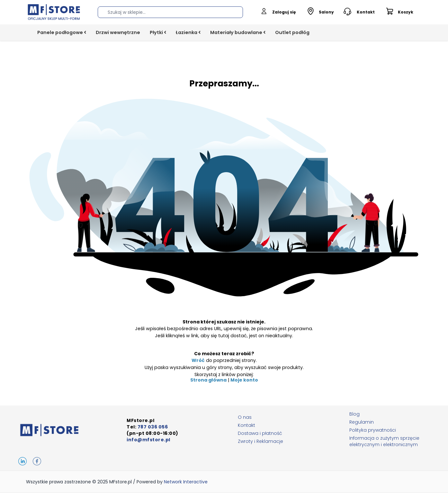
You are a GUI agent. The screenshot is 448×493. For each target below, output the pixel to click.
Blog (354, 414)
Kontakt (246, 425)
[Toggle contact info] (359, 12)
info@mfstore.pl (148, 440)
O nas (245, 417)
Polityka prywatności (373, 430)
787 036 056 (153, 427)
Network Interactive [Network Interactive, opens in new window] (186, 482)
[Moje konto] (278, 12)
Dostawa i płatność (260, 433)
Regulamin (362, 422)
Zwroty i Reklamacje (260, 441)
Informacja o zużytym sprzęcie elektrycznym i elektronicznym (384, 441)
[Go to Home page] (54, 12)
